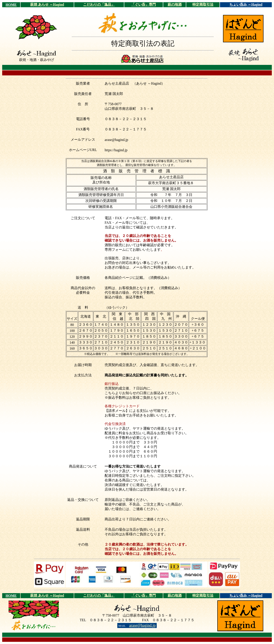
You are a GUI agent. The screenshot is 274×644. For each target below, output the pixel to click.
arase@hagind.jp (142, 625)
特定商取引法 (203, 4)
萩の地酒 (175, 4)
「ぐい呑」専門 (144, 4)
